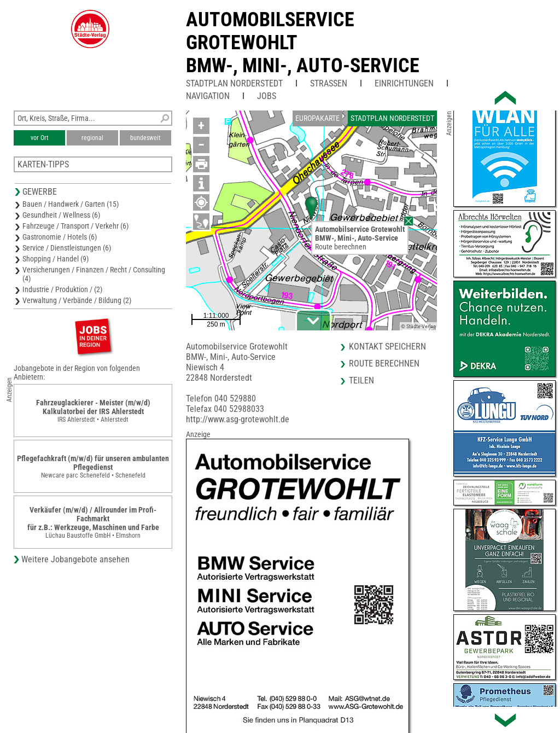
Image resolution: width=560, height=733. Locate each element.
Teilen (361, 380)
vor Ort (40, 138)
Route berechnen (341, 247)
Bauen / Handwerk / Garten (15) (71, 204)
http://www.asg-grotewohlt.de (238, 419)
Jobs (267, 96)
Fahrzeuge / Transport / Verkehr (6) (75, 226)
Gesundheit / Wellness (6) (61, 215)
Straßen (329, 83)
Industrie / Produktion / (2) (62, 289)
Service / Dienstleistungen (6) (67, 248)
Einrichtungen (404, 83)
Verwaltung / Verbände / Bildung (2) (77, 300)
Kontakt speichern (387, 347)
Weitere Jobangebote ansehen (75, 559)
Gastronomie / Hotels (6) (60, 237)
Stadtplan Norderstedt (234, 83)
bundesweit (145, 138)
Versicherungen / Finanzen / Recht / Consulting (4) (94, 274)
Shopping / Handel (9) (56, 259)
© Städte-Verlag (418, 326)
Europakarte (317, 118)
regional (92, 138)
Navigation (208, 96)
